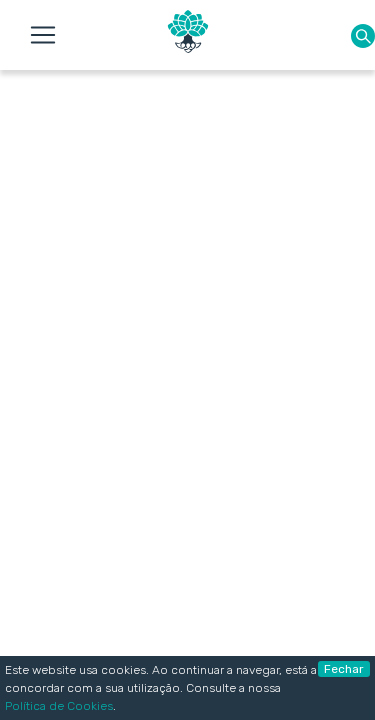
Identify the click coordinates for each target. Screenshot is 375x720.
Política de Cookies (59, 706)
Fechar (344, 669)
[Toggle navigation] (43, 35)
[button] (363, 35)
